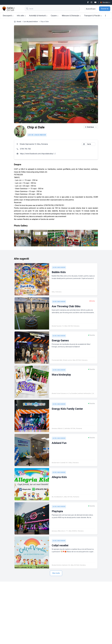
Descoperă (8, 16)
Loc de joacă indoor (31, 22)
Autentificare (91, 9)
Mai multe (56, 573)
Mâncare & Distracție (71, 16)
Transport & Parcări (93, 16)
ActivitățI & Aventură (38, 16)
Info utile (21, 16)
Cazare (55, 16)
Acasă (19, 22)
